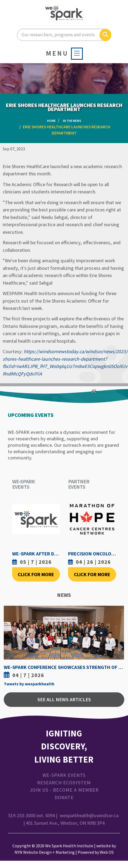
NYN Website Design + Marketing (45, 852)
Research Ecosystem (64, 783)
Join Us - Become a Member (64, 790)
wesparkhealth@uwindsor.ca (89, 815)
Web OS (107, 852)
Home (51, 121)
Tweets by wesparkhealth (29, 684)
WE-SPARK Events (64, 775)
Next (119, 643)
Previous (9, 643)
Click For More (36, 574)
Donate (64, 797)
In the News (72, 121)
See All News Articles (64, 699)
